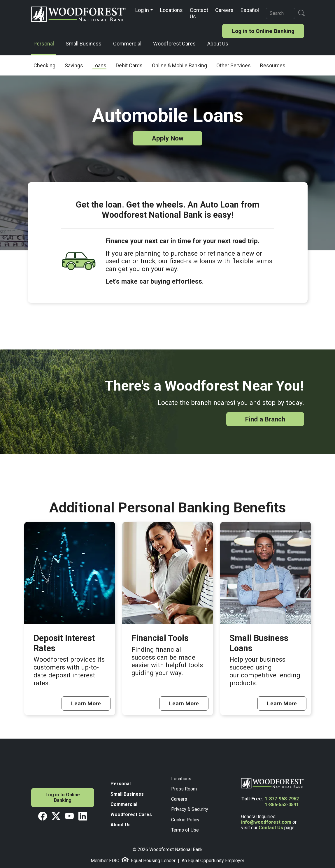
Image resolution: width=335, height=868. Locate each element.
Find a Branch (265, 419)
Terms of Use (185, 830)
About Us (218, 44)
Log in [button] (142, 10)
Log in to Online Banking (263, 31)
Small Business (84, 44)
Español (250, 10)
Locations (171, 10)
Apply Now (168, 138)
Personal (44, 44)
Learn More (86, 703)
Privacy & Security (190, 809)
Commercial (127, 44)
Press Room (184, 789)
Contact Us (199, 13)
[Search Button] (301, 13)
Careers (224, 10)
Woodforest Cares (174, 44)
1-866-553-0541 (282, 805)
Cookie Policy (185, 820)
